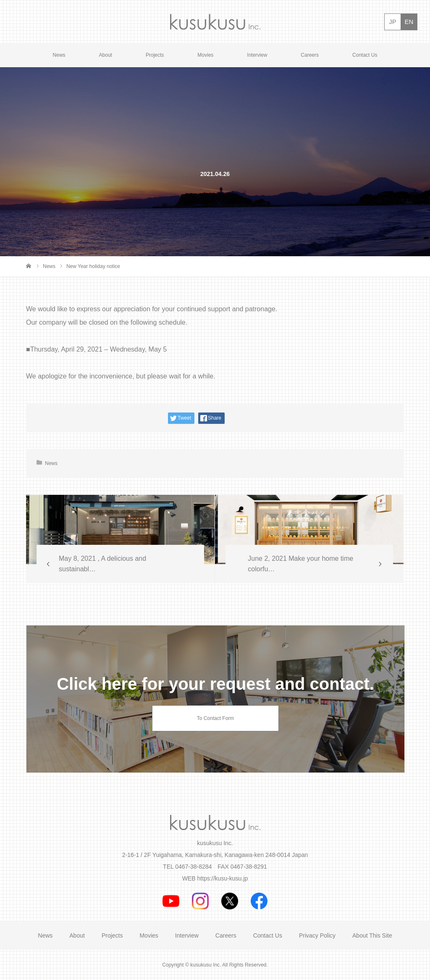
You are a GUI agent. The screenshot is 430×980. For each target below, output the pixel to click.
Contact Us (365, 55)
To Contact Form (216, 718)
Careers (310, 55)
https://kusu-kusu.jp (223, 878)
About (106, 55)
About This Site (372, 935)
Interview (257, 55)
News (59, 55)
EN (409, 22)
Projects (155, 55)
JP (393, 22)
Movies (205, 55)
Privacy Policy (317, 935)
